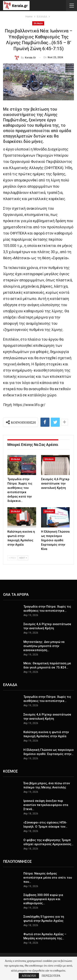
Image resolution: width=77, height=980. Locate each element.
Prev (12, 558)
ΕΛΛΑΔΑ (38, 23)
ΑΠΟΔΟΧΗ (29, 976)
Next (23, 558)
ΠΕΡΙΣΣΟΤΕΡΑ (51, 976)
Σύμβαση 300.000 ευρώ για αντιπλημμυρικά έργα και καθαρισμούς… (43, 899)
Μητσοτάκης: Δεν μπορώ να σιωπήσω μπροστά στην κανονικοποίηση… (44, 646)
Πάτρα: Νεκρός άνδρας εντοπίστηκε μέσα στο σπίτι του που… (48, 878)
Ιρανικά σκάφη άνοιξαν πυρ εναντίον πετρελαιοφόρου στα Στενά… (46, 805)
